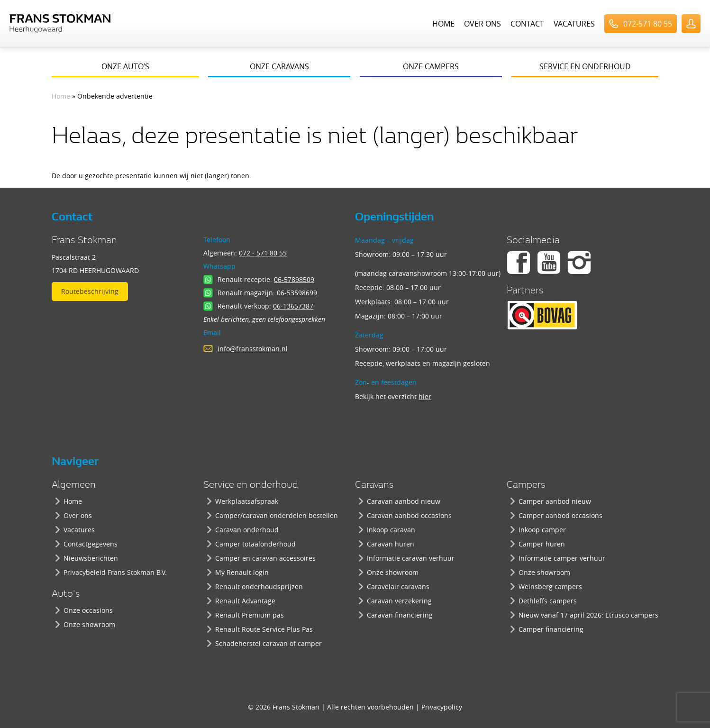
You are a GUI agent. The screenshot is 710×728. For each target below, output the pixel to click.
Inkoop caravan (391, 530)
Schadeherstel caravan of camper (269, 643)
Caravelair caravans (398, 587)
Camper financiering (551, 629)
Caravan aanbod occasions (409, 515)
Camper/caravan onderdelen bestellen (277, 515)
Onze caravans (279, 66)
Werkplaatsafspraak (247, 501)
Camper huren (542, 544)
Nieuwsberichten (91, 558)
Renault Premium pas (250, 615)
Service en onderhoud (585, 66)
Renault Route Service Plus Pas (264, 629)
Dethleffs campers (548, 601)
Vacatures (574, 24)
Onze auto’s (125, 66)
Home (443, 24)
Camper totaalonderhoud (255, 544)
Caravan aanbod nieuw (404, 501)
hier (425, 396)
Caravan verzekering (399, 601)
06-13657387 (293, 306)
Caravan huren (391, 544)
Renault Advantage (245, 601)
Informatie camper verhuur (562, 558)
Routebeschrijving (90, 291)
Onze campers (431, 66)
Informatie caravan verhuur (411, 558)
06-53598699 (297, 293)
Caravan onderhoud (247, 530)
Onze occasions (88, 610)
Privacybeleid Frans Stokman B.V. (115, 572)
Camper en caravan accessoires (265, 558)
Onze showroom (89, 624)
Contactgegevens (91, 544)
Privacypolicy (442, 707)
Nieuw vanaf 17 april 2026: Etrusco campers (588, 615)
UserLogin (691, 24)
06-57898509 (294, 279)
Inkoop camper (542, 530)
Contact (527, 24)
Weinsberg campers (550, 587)
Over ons (482, 24)
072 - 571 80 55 (263, 253)
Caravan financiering (400, 615)
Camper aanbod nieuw (555, 501)
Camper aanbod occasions (560, 515)
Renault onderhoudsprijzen (259, 587)
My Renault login (242, 572)
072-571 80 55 (648, 24)
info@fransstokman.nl (253, 349)
